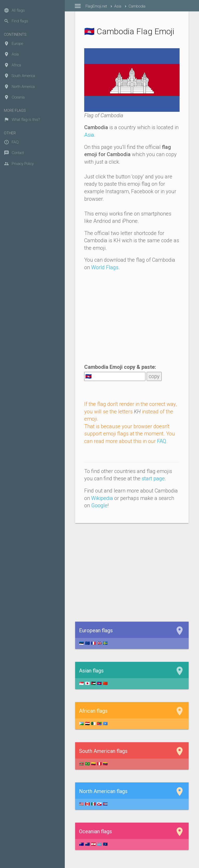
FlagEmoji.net (96, 6)
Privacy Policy (19, 164)
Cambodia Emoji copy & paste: (120, 367)
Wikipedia (102, 498)
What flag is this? (22, 120)
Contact (14, 153)
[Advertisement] (132, 320)
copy (154, 376)
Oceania (14, 97)
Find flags (16, 21)
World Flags (105, 267)
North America (19, 87)
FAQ (11, 142)
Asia (11, 54)
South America (19, 76)
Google (99, 505)
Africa (12, 65)
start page (153, 478)
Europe (13, 44)
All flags (14, 10)
